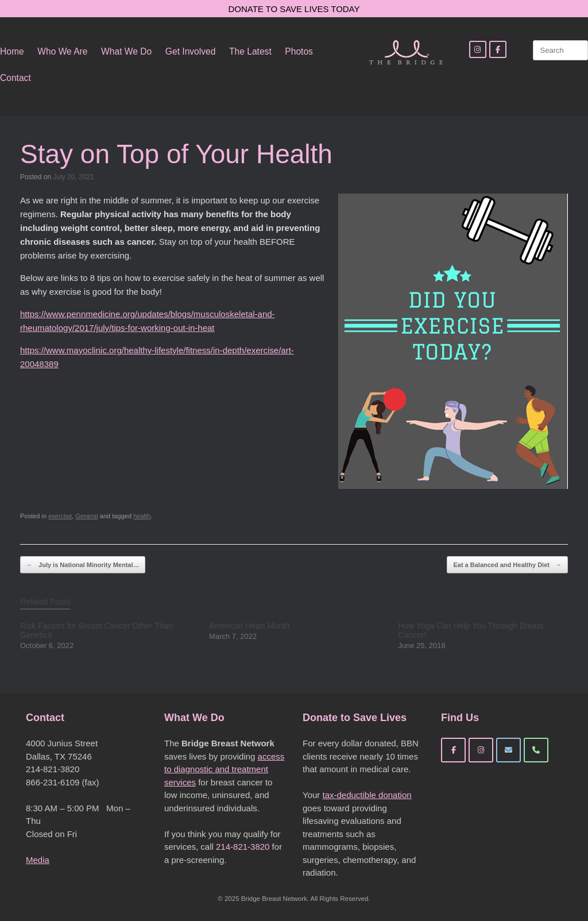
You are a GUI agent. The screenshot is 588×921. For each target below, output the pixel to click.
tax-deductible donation (367, 795)
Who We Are (62, 51)
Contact (16, 78)
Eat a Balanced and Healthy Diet (507, 565)
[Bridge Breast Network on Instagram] (481, 750)
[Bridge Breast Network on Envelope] (508, 750)
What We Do (126, 51)
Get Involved (191, 51)
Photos (299, 51)
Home (12, 51)
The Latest (250, 51)
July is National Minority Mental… (83, 565)
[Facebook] (498, 49)
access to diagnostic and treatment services (224, 769)
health (142, 516)
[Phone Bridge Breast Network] (536, 750)
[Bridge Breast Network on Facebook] (453, 750)
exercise (60, 516)
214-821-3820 (243, 847)
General (86, 516)
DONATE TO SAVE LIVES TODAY (294, 9)
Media (38, 860)
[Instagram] (478, 49)
